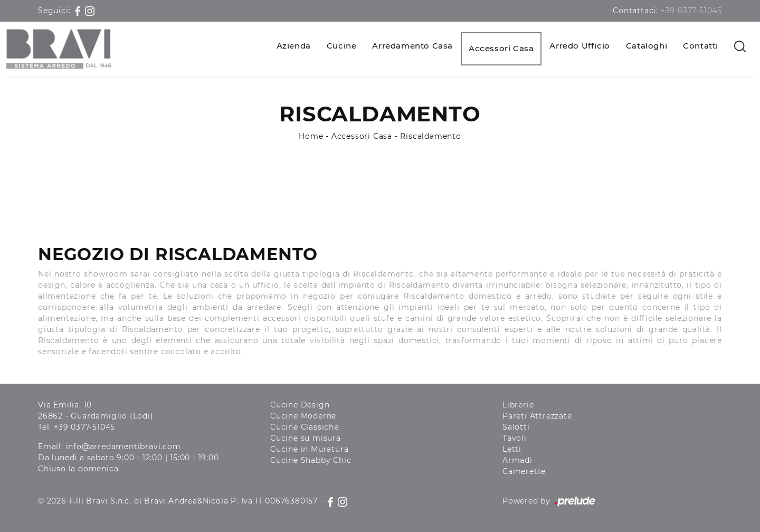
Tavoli (515, 438)
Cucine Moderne (303, 416)
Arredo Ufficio (579, 46)
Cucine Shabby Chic (311, 460)
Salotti (516, 427)
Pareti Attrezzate (537, 416)
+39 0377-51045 (691, 11)
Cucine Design (300, 405)
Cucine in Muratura (309, 449)
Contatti (701, 46)
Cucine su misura (306, 438)
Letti (512, 449)
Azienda (294, 46)
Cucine (342, 46)
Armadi (517, 460)
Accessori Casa (501, 48)
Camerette (524, 471)
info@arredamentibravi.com (123, 446)
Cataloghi (647, 46)
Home (311, 136)
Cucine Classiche (305, 427)
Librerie (518, 405)
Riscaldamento (430, 136)
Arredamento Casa (412, 46)
